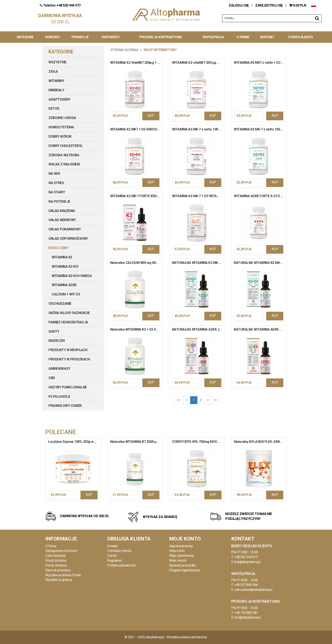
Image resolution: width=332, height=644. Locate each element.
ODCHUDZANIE (60, 304)
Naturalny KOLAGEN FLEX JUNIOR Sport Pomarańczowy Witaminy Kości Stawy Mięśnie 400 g (260, 442)
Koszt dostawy (56, 560)
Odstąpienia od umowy (61, 551)
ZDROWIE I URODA (62, 118)
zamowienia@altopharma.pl (253, 590)
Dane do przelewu (58, 570)
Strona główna (124, 50)
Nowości (53, 37)
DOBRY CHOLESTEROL (66, 146)
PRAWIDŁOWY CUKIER (65, 406)
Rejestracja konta (181, 546)
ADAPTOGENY (59, 99)
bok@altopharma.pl (247, 562)
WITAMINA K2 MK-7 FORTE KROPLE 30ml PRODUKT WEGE (136, 196)
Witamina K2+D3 (65, 267)
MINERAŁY (56, 90)
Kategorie (25, 37)
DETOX (54, 109)
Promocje (80, 37)
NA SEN (54, 174)
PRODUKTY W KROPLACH (68, 350)
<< (179, 400)
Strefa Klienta (301, 37)
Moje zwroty (178, 560)
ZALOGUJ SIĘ (239, 5)
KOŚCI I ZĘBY (58, 248)
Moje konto (177, 551)
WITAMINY (56, 81)
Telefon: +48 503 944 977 (60, 5)
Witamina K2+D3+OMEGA (72, 276)
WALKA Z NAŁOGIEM (64, 164)
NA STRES (56, 183)
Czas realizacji (55, 556)
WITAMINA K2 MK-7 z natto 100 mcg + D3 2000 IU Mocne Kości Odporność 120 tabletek (260, 129)
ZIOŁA (53, 71)
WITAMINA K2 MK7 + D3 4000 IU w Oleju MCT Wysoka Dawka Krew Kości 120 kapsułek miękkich (136, 129)
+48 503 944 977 (246, 557)
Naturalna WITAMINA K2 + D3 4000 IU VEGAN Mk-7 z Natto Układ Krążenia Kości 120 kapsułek (136, 329)
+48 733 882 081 (246, 613)
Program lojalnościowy (185, 570)
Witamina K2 (62, 257)
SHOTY (54, 332)
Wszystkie (57, 62)
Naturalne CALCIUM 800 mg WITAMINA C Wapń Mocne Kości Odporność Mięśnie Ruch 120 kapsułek (136, 263)
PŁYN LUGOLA (59, 397)
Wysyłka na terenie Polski (63, 575)
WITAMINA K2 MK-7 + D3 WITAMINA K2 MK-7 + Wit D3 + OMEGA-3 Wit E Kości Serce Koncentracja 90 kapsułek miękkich (198, 196)
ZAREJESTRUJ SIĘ (269, 5)
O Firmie (243, 37)
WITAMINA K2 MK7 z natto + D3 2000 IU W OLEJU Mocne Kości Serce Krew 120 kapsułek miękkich (260, 63)
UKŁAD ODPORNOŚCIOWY (68, 239)
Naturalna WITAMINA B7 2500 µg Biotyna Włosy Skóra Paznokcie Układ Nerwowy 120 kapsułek (136, 442)
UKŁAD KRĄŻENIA (62, 211)
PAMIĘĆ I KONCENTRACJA (68, 322)
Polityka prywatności (121, 565)
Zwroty (112, 556)
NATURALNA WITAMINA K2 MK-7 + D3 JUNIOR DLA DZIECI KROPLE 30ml (198, 263)
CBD (52, 378)
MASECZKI (57, 341)
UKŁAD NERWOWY (62, 220)
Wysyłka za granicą (59, 580)
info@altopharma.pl (247, 617)
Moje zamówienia (181, 556)
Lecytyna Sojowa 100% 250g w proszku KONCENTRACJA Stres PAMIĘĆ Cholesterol (74, 442)
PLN (298, 5)
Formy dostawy (56, 565)
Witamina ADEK (64, 285)
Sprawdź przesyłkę (183, 565)
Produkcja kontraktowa (161, 37)
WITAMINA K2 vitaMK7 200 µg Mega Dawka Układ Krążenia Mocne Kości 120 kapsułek (198, 63)
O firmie (51, 546)
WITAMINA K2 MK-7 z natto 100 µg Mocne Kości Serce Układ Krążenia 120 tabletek (198, 129)
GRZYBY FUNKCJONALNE (68, 387)
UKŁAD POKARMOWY (65, 229)
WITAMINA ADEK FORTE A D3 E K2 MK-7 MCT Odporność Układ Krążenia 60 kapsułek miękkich (260, 196)
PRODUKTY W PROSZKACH (69, 359)
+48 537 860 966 (246, 585)
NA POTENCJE (59, 202)
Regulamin (114, 560)
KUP (151, 116)
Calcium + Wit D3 (66, 294)
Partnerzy (111, 37)
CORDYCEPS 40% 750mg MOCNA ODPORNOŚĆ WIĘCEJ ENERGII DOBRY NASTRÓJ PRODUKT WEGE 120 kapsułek (198, 442)
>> (215, 400)
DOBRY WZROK (60, 136)
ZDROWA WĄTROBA (64, 155)
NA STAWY (57, 192)
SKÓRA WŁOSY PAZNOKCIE (69, 313)
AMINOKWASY (59, 369)
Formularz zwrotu (119, 551)
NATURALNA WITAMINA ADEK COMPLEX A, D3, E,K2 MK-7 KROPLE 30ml (260, 329)
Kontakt (267, 37)
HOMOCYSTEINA (61, 127)
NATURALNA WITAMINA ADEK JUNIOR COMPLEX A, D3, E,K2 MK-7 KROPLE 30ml (198, 329)
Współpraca (213, 37)
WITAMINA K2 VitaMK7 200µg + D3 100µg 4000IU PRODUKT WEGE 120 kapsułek (136, 63)
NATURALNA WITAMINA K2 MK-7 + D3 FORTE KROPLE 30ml (260, 263)
